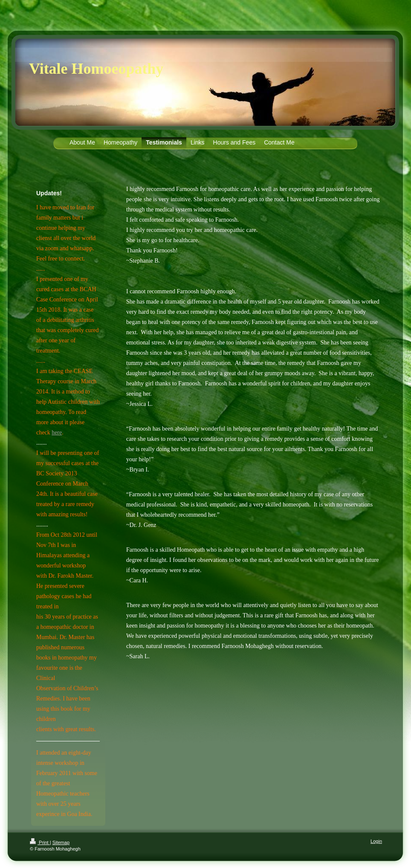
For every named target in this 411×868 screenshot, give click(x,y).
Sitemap (61, 842)
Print (40, 842)
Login (376, 841)
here (57, 433)
